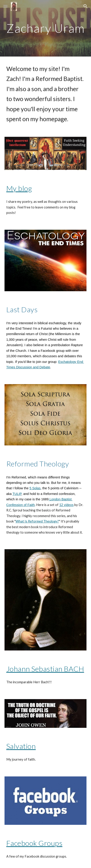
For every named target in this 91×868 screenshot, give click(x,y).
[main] (46, 28)
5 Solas (35, 488)
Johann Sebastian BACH (45, 669)
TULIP (17, 494)
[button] (5, 6)
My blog (19, 188)
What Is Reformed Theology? (37, 521)
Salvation (21, 746)
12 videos (66, 505)
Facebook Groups (34, 843)
